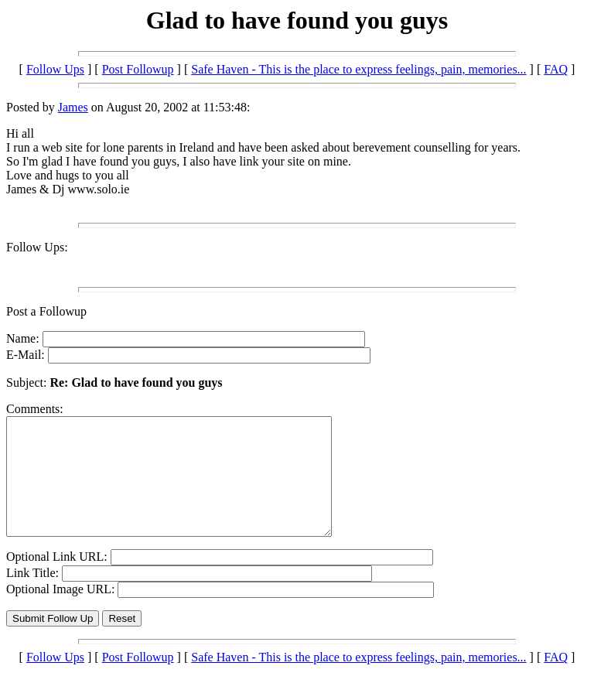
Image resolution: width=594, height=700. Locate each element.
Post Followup (138, 69)
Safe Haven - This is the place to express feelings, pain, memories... (358, 69)
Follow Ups (55, 69)
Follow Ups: (37, 247)
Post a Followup (46, 311)
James (73, 107)
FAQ (556, 69)
